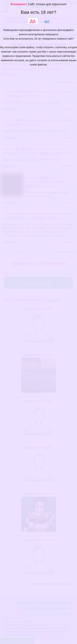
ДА (33, 21)
